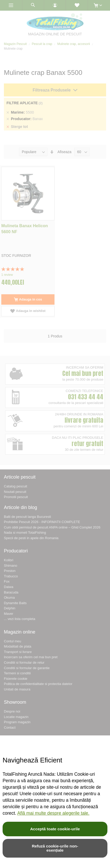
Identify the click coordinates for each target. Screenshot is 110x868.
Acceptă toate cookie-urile (55, 829)
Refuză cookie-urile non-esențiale (55, 848)
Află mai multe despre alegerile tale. (53, 813)
